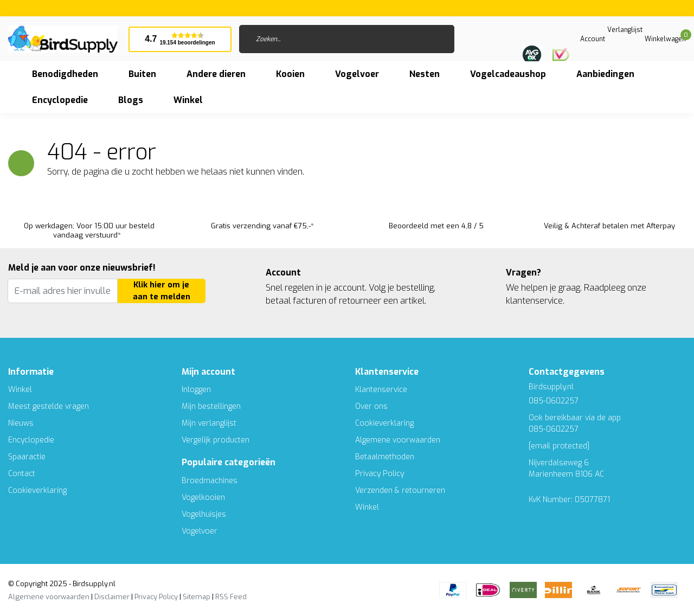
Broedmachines (210, 481)
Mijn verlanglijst (209, 423)
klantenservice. (535, 301)
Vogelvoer (357, 74)
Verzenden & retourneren (400, 490)
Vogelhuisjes (204, 514)
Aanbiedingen (605, 74)
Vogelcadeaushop (508, 74)
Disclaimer (112, 597)
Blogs (131, 100)
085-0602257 (554, 429)
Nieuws (21, 423)
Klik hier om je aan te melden (162, 291)
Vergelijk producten (216, 440)
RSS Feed (231, 597)
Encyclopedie (60, 100)
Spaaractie (27, 457)
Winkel (20, 390)
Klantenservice (381, 390)
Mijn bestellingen (211, 406)
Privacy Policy (380, 474)
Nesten (425, 74)
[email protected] (559, 446)
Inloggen (196, 390)
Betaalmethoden (385, 457)
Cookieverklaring (37, 490)
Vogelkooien (203, 498)
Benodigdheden (65, 74)
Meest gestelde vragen (49, 406)
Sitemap (197, 597)
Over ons (371, 406)
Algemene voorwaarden (398, 440)
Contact (22, 474)
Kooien (290, 74)
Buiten (142, 74)
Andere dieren (216, 74)
